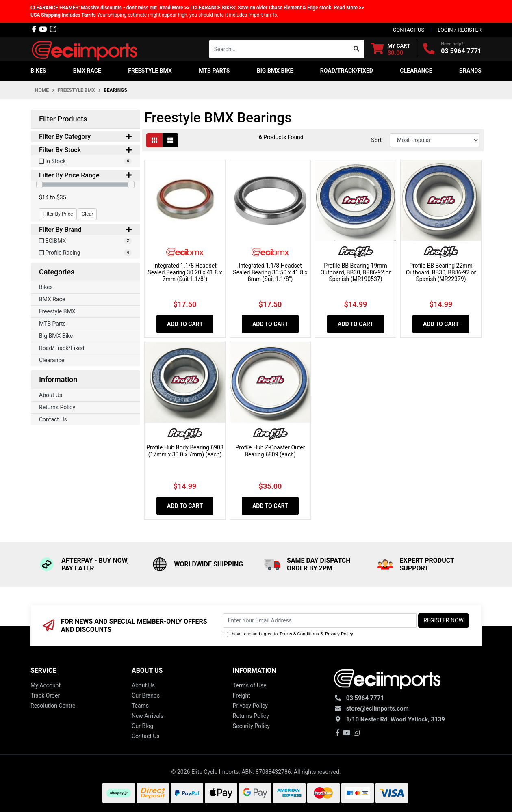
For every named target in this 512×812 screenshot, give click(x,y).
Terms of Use (250, 685)
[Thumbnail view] (154, 140)
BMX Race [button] (87, 71)
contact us (409, 30)
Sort (376, 140)
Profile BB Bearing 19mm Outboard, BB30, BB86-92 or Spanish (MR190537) (356, 272)
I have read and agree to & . (289, 634)
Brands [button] (470, 71)
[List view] (170, 140)
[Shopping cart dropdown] (391, 49)
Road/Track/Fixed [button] (347, 71)
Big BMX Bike (56, 336)
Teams (140, 706)
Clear (87, 214)
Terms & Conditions (299, 634)
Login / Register (460, 30)
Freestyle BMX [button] (150, 71)
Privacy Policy (339, 634)
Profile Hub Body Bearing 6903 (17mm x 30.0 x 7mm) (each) (185, 451)
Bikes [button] (38, 71)
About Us (51, 395)
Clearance (52, 360)
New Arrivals (148, 716)
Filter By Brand (85, 230)
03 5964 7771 (461, 51)
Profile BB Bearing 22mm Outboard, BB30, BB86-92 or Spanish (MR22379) (441, 272)
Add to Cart (185, 324)
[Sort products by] (435, 140)
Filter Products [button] (63, 119)
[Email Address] (320, 621)
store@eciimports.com (377, 708)
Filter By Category (85, 137)
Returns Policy (57, 407)
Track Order (45, 695)
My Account (46, 685)
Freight (242, 695)
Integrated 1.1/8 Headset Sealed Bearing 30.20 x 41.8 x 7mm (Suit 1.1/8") (185, 272)
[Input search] (279, 49)
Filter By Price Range (85, 175)
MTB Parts (52, 324)
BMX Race (52, 299)
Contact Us (53, 419)
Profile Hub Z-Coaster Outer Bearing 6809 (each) (270, 451)
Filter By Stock (85, 150)
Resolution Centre (53, 706)
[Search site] (357, 49)
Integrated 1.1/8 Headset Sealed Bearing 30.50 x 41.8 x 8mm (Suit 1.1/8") (270, 272)
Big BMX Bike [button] (275, 71)
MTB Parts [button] (214, 71)
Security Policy (251, 726)
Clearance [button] (416, 71)
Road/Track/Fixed (62, 348)
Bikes (46, 287)
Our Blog (143, 726)
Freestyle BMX (57, 311)
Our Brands (146, 695)
